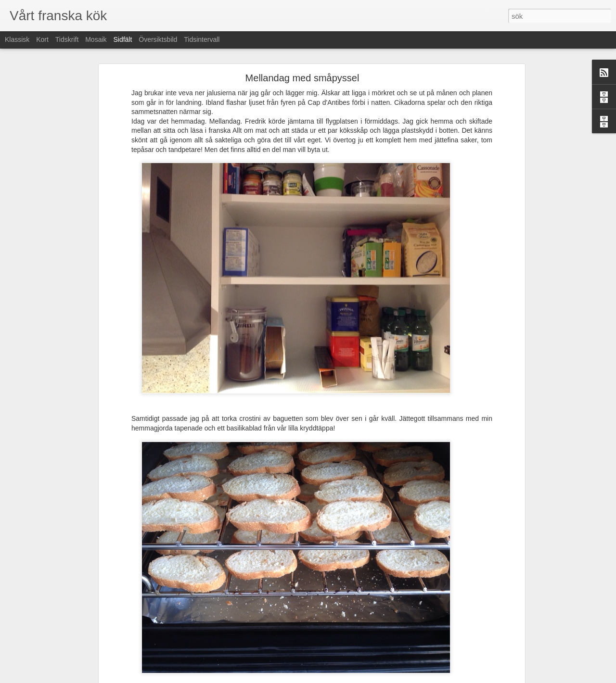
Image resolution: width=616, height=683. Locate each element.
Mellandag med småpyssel (302, 77)
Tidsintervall (202, 39)
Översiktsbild (158, 39)
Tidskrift (67, 39)
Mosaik (96, 39)
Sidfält (122, 39)
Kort (42, 39)
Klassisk (17, 39)
